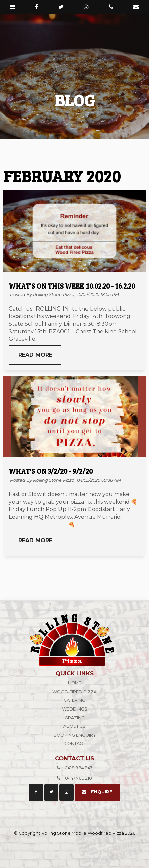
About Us (74, 726)
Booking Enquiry (75, 735)
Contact (75, 744)
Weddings (75, 709)
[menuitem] (74, 683)
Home (75, 683)
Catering (74, 700)
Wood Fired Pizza (74, 692)
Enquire (102, 792)
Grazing (75, 718)
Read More (35, 355)
